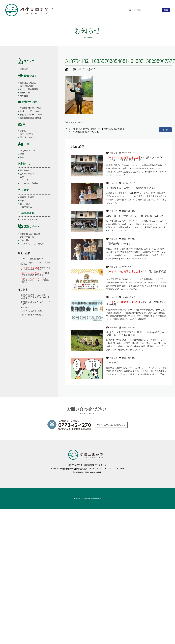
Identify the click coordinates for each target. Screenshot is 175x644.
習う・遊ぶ (25, 204)
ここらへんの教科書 (29, 183)
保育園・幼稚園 (27, 197)
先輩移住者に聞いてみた (31, 108)
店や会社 (24, 96)
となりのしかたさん (29, 219)
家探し (23, 131)
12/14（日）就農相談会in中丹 (32, 259)
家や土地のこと (27, 134)
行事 (22, 177)
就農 (22, 158)
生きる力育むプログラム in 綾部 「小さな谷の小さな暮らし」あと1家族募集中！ (35, 297)
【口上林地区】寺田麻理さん (32, 315)
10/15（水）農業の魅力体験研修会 (35, 274)
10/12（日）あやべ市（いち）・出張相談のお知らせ (35, 280)
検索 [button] (166, 10)
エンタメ (24, 180)
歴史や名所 (25, 93)
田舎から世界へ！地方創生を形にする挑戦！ (35, 269)
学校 (22, 201)
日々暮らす (25, 170)
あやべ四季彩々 (27, 174)
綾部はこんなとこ (28, 83)
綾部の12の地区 (27, 86)
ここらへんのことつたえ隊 (32, 244)
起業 (22, 154)
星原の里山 (25, 307)
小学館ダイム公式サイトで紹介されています (35, 303)
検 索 (165, 130)
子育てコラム (26, 207)
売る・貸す (25, 240)
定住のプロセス (27, 237)
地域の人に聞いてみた (30, 111)
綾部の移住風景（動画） (31, 118)
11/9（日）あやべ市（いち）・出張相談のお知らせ (35, 263)
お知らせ (24, 69)
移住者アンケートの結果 (31, 115)
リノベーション (27, 137)
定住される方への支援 (30, 234)
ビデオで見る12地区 (29, 89)
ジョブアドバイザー (29, 151)
